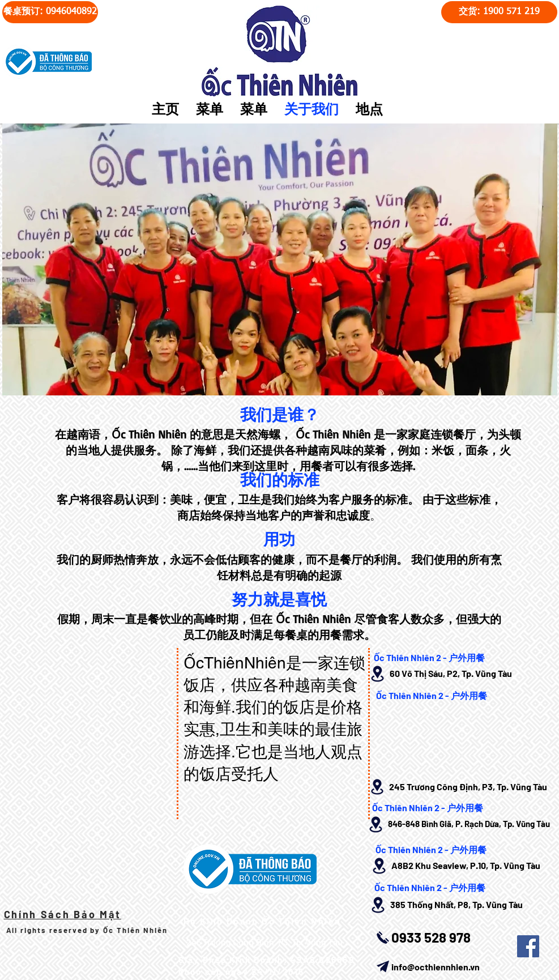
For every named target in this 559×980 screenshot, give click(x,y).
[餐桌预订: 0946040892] (50, 12)
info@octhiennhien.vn (436, 967)
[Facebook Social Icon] (528, 946)
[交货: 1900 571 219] (499, 12)
